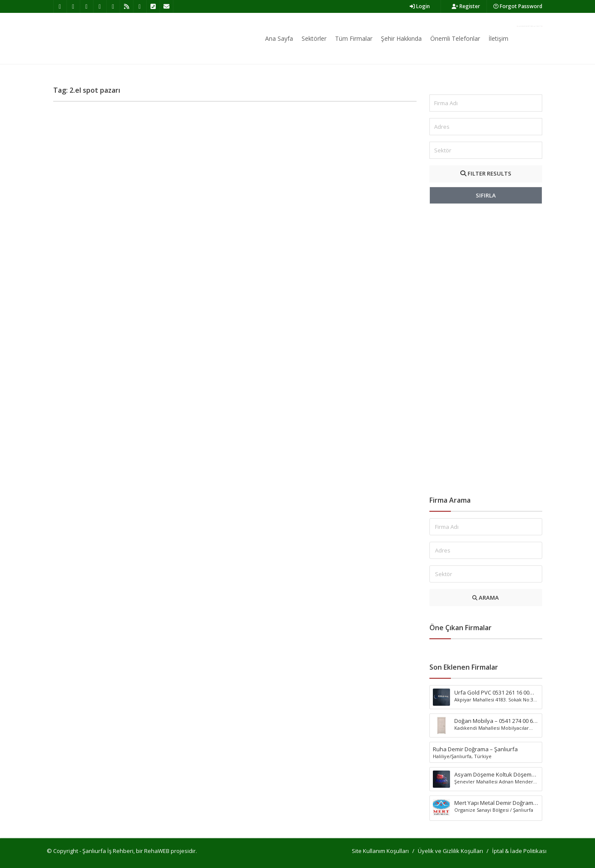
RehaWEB (157, 851)
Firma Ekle (530, 26)
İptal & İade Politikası (519, 851)
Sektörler (314, 38)
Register (466, 6)
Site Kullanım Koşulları (380, 851)
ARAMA (486, 598)
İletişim (498, 38)
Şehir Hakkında (401, 38)
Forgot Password (518, 6)
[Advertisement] (486, 350)
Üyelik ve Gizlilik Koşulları (450, 851)
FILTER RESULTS (486, 173)
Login (420, 6)
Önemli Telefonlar (455, 38)
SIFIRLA (486, 195)
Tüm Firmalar (354, 38)
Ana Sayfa (279, 38)
